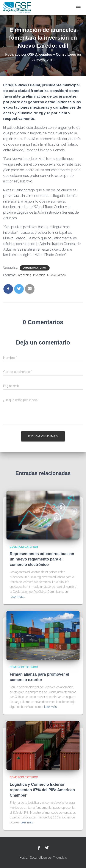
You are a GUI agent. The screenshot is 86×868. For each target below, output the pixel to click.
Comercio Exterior (35, 268)
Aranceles (24, 275)
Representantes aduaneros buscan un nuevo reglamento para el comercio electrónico (42, 559)
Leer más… (18, 597)
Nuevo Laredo (56, 275)
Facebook (39, 848)
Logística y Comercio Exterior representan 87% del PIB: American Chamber (42, 790)
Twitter (47, 848)
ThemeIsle (60, 858)
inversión (39, 275)
